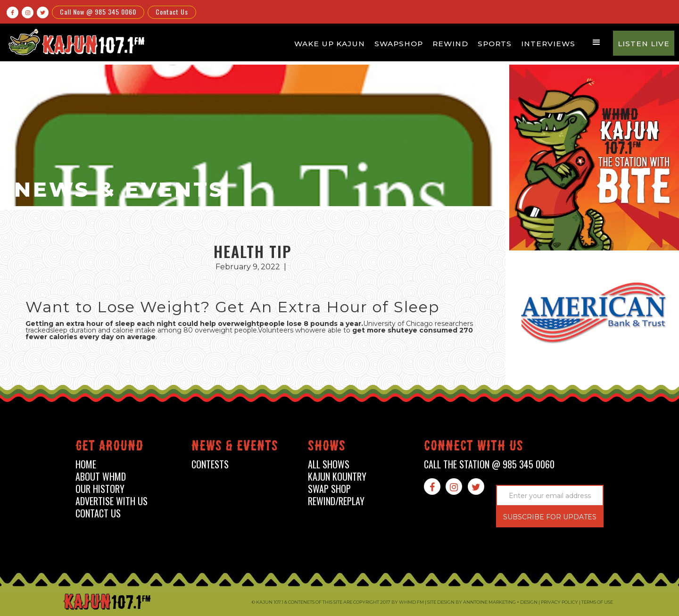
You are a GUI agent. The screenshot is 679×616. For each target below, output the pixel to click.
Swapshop (399, 44)
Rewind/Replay (336, 501)
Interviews (548, 44)
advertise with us (112, 501)
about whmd (101, 477)
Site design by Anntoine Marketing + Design (482, 602)
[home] (75, 42)
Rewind (450, 44)
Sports (495, 44)
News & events (235, 447)
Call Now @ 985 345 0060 (98, 12)
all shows (329, 464)
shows (327, 447)
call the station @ (489, 464)
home (86, 464)
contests (210, 464)
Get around (109, 447)
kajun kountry (337, 477)
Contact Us (172, 12)
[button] (596, 42)
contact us (98, 513)
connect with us (474, 447)
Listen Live (644, 44)
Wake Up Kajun (330, 44)
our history (100, 489)
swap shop (329, 489)
